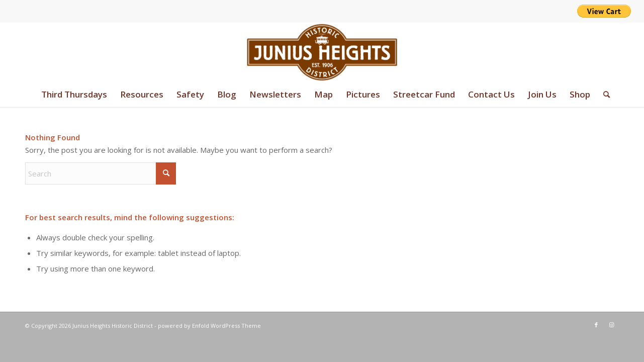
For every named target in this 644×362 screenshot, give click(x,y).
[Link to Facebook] (596, 325)
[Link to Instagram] (611, 325)
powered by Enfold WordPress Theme (209, 326)
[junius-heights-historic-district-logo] (322, 52)
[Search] (603, 95)
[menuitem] (74, 95)
